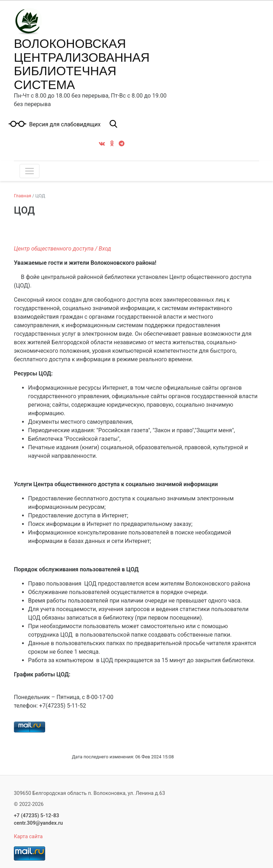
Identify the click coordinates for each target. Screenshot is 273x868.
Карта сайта (28, 837)
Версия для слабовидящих (65, 125)
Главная (23, 196)
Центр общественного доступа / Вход (62, 249)
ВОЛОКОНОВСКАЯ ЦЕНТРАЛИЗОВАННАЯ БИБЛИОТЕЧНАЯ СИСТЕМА (82, 64)
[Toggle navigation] (30, 171)
